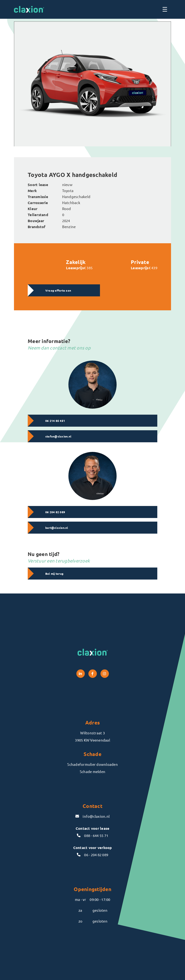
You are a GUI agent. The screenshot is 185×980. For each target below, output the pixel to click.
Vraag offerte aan (58, 290)
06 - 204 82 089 (92, 855)
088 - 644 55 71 (92, 835)
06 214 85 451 (55, 421)
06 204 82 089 (55, 512)
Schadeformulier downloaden (92, 764)
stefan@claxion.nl (58, 436)
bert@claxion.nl (57, 528)
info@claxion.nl (92, 816)
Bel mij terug (54, 574)
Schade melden (92, 771)
